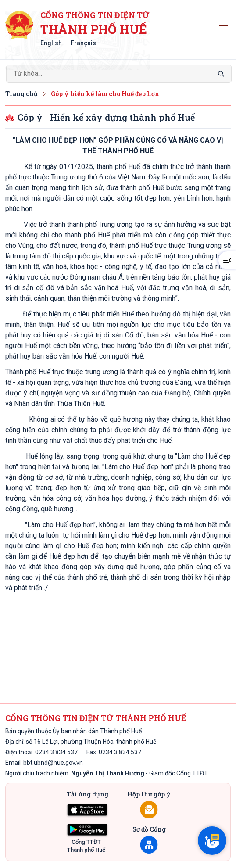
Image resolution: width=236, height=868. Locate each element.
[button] (227, 260)
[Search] (119, 74)
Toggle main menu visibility (225, 27)
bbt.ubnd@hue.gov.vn (53, 763)
